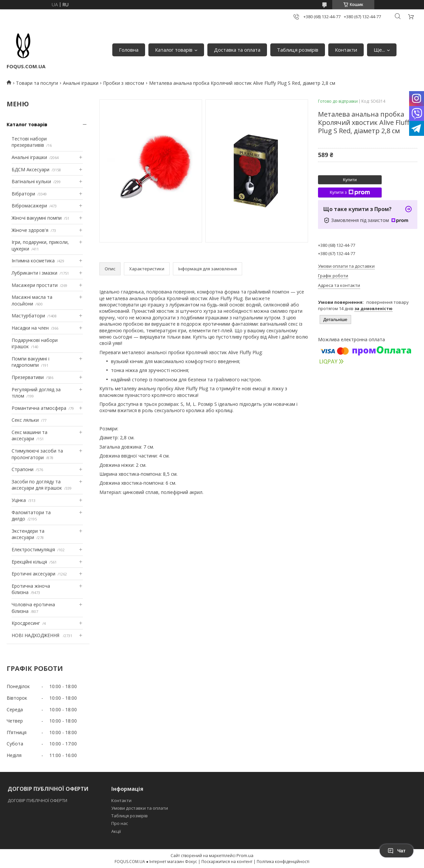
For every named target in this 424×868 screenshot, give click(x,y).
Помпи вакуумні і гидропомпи (30, 362)
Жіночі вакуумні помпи (37, 218)
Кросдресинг (26, 623)
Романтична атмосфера (39, 408)
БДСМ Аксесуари (30, 169)
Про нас (120, 823)
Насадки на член (30, 328)
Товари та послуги (37, 83)
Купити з (350, 192)
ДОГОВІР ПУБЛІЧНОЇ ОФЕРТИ (38, 800)
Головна (129, 50)
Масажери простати (35, 285)
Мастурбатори (28, 316)
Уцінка (19, 500)
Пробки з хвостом (124, 83)
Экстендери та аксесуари (28, 534)
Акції (116, 831)
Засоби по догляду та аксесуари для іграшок (37, 485)
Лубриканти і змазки (34, 273)
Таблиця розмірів (298, 50)
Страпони (23, 469)
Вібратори (23, 194)
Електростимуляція (33, 549)
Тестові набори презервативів (29, 142)
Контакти (346, 50)
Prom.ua (245, 855)
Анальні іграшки (81, 83)
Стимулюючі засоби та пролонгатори (37, 454)
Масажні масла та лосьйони (32, 300)
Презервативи (28, 377)
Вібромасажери (29, 206)
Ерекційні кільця (29, 562)
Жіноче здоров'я (30, 230)
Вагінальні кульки (31, 181)
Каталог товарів (174, 50)
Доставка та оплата (237, 50)
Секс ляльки (25, 420)
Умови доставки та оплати (140, 808)
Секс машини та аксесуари (29, 435)
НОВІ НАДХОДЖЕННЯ (36, 635)
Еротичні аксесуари (33, 574)
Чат (397, 851)
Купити (350, 180)
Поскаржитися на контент (227, 862)
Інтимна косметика (33, 261)
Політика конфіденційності (283, 862)
